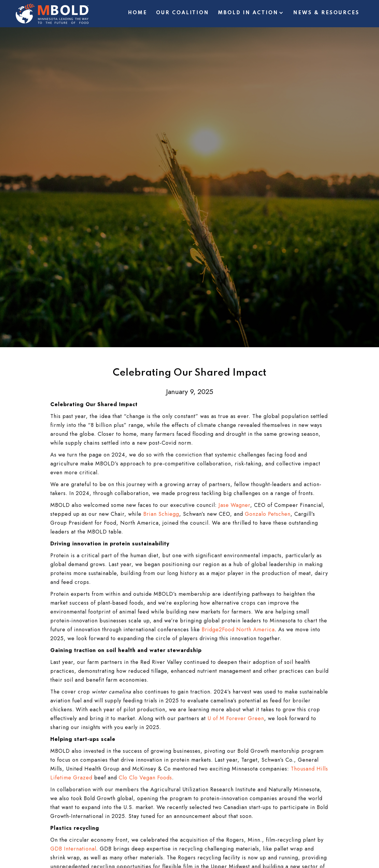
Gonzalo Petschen (268, 514)
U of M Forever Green (236, 718)
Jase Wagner (234, 505)
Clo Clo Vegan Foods (145, 778)
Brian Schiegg (161, 514)
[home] (52, 14)
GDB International (73, 849)
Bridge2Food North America (238, 630)
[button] (251, 14)
